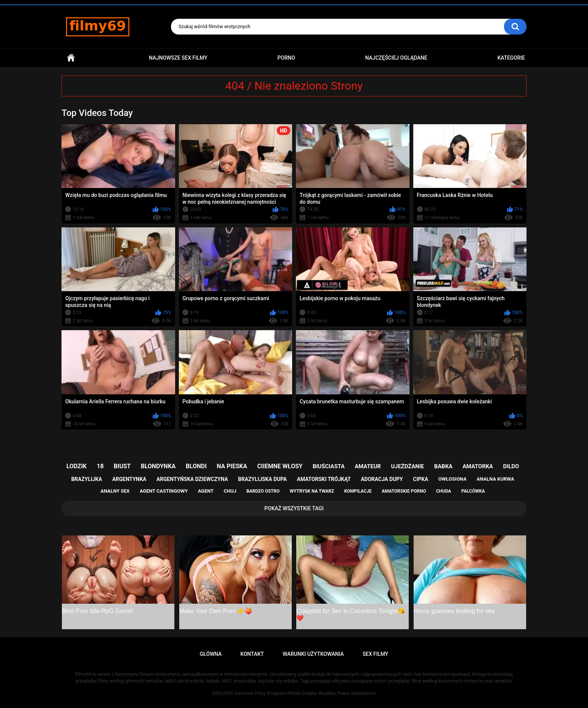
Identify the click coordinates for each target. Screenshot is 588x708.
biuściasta (329, 466)
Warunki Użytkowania (313, 654)
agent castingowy (163, 491)
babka (443, 466)
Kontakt (252, 654)
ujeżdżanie (408, 466)
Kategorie (511, 58)
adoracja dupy (382, 479)
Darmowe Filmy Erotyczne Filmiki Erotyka (275, 693)
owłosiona (452, 479)
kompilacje (358, 491)
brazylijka (87, 479)
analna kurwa (495, 479)
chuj (230, 491)
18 (100, 466)
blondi (196, 466)
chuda (444, 491)
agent (206, 491)
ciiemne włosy (280, 466)
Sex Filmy (376, 654)
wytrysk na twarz (312, 491)
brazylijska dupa (262, 479)
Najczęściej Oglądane (396, 58)
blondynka (158, 466)
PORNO (286, 58)
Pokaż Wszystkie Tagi (294, 508)
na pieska (232, 466)
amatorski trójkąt (324, 479)
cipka (421, 479)
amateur (368, 466)
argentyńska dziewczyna (192, 479)
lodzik (76, 466)
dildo (511, 466)
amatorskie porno (404, 491)
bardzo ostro (263, 491)
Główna (71, 58)
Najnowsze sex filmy (178, 58)
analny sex (115, 491)
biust (122, 466)
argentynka (129, 479)
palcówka (473, 491)
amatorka (478, 466)
